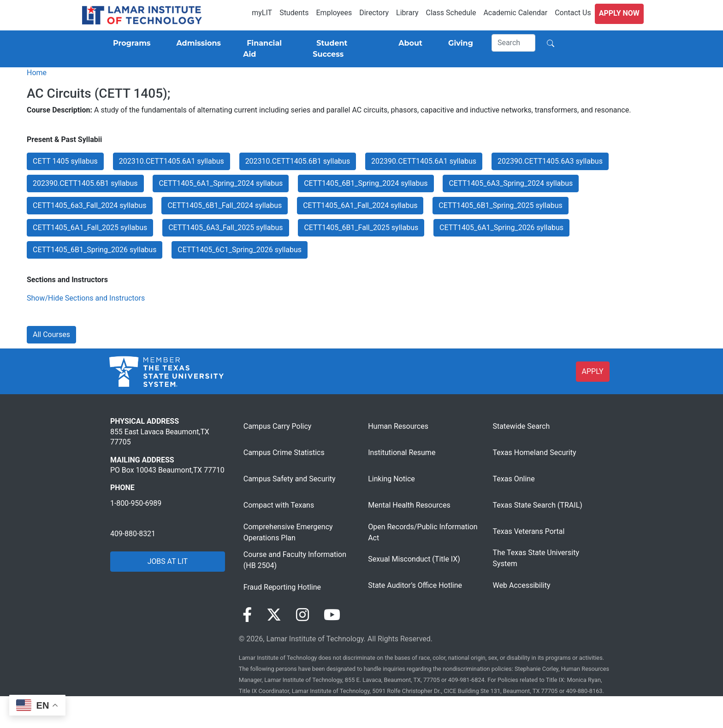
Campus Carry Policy (278, 426)
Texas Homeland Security (535, 453)
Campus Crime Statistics (284, 453)
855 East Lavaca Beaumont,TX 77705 (160, 437)
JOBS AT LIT (168, 561)
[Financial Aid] (267, 49)
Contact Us (573, 13)
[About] (409, 43)
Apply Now (619, 13)
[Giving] (459, 43)
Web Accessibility (522, 585)
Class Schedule (451, 13)
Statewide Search (522, 426)
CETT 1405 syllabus (65, 161)
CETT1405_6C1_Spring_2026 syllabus (240, 250)
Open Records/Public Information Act (423, 532)
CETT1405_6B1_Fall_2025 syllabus (361, 228)
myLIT (262, 13)
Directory (374, 13)
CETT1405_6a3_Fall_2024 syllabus (90, 205)
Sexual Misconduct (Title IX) (414, 559)
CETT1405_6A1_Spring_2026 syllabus (501, 228)
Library (407, 13)
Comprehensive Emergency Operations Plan (288, 532)
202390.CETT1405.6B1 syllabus (85, 183)
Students (294, 13)
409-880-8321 (133, 534)
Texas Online (514, 479)
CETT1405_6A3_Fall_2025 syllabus (225, 228)
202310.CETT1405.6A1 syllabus (172, 161)
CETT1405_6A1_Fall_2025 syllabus (90, 228)
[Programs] (130, 43)
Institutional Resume (402, 453)
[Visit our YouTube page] (332, 615)
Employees (334, 13)
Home (37, 73)
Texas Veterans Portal (529, 531)
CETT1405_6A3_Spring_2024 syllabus (511, 183)
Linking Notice (391, 479)
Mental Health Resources (409, 505)
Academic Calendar (515, 13)
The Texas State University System (536, 558)
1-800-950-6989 (136, 503)
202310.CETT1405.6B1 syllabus (298, 161)
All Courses (51, 334)
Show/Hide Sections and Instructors (86, 298)
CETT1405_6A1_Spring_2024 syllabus (221, 183)
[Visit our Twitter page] (274, 615)
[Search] (514, 43)
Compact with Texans (279, 505)
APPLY (593, 371)
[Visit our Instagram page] (302, 615)
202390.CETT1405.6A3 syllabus (550, 161)
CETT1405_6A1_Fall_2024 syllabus (360, 205)
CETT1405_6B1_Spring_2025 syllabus (500, 205)
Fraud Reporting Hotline (282, 587)
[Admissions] (197, 43)
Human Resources (398, 426)
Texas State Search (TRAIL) (538, 505)
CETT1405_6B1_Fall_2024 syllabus (225, 205)
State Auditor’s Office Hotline (415, 585)
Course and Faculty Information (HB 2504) (295, 560)
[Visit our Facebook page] (247, 615)
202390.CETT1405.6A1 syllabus (424, 161)
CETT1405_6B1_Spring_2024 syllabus (366, 183)
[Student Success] (343, 49)
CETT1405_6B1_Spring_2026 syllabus (95, 250)
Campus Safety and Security (290, 479)
